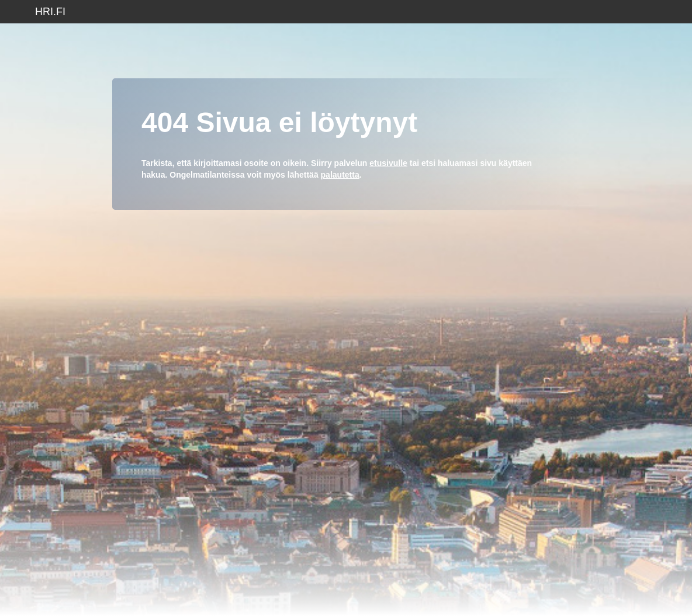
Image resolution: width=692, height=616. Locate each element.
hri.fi (50, 12)
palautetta (340, 175)
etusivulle (388, 163)
